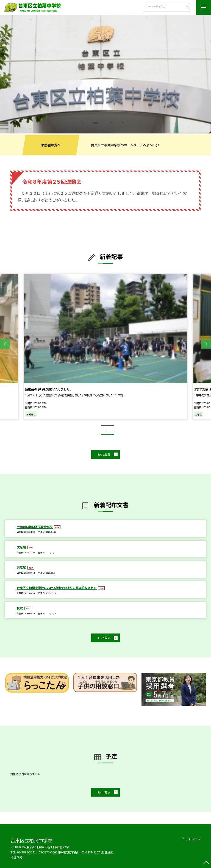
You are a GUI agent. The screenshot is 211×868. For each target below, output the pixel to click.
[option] (105, 74)
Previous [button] (5, 344)
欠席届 (22, 547)
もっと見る (104, 454)
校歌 (20, 608)
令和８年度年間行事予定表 (35, 527)
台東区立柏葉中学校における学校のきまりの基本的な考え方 (57, 588)
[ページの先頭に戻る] (206, 863)
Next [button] (206, 344)
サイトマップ (193, 839)
